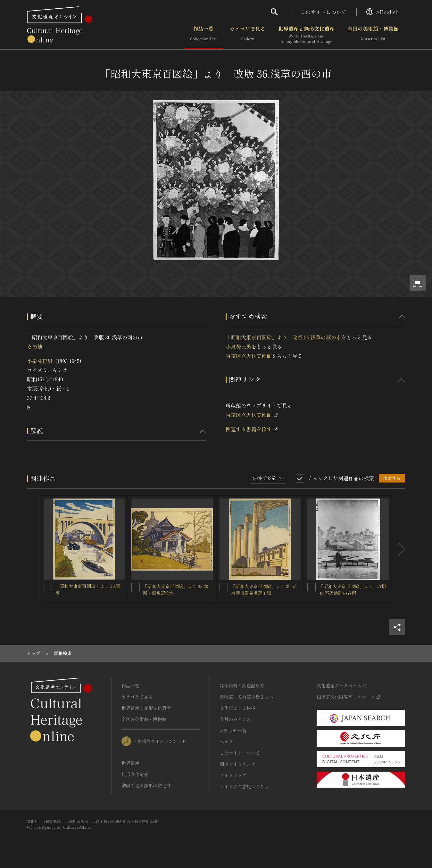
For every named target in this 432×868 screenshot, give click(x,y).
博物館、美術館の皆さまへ (246, 697)
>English (382, 12)
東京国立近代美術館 (249, 356)
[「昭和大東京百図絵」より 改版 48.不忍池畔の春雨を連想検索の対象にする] (312, 587)
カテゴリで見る (247, 35)
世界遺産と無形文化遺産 (306, 35)
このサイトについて (324, 12)
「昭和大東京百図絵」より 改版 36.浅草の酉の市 (283, 337)
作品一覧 (203, 35)
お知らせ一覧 (233, 730)
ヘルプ (226, 742)
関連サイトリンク (237, 764)
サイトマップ (233, 775)
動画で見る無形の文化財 (146, 785)
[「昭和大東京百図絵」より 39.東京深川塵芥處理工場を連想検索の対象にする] (224, 587)
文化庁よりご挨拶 (237, 708)
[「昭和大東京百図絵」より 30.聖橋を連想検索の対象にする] (48, 587)
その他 (35, 346)
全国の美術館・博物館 (373, 35)
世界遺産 (130, 763)
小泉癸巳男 (40, 361)
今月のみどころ (235, 719)
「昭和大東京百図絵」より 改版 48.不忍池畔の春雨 (353, 590)
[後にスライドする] (399, 549)
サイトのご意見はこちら (244, 786)
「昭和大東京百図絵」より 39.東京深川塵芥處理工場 (264, 590)
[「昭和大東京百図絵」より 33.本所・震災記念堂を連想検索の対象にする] (136, 587)
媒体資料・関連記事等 (242, 685)
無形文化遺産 (135, 774)
